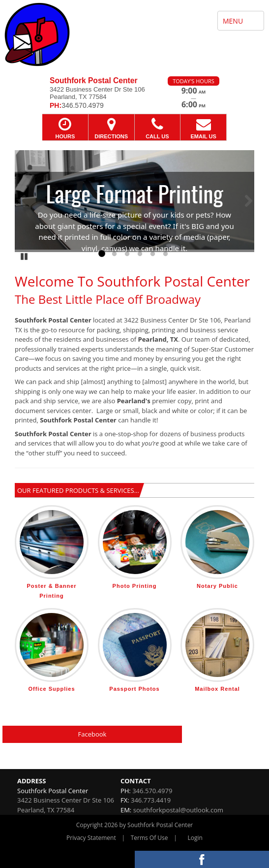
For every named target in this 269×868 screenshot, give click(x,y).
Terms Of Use (149, 838)
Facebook (92, 734)
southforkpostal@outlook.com (178, 810)
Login (195, 838)
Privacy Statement (91, 838)
